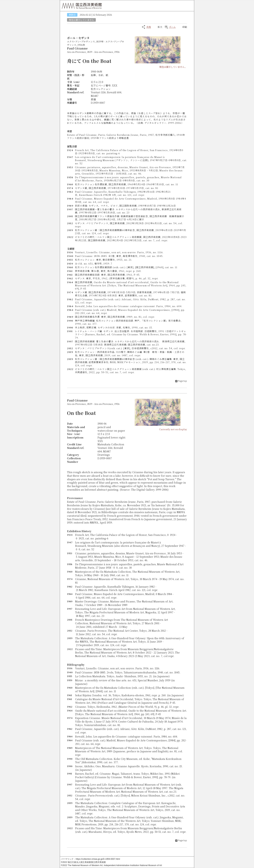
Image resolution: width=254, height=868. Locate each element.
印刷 (185, 27)
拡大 (160, 27)
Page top (182, 381)
